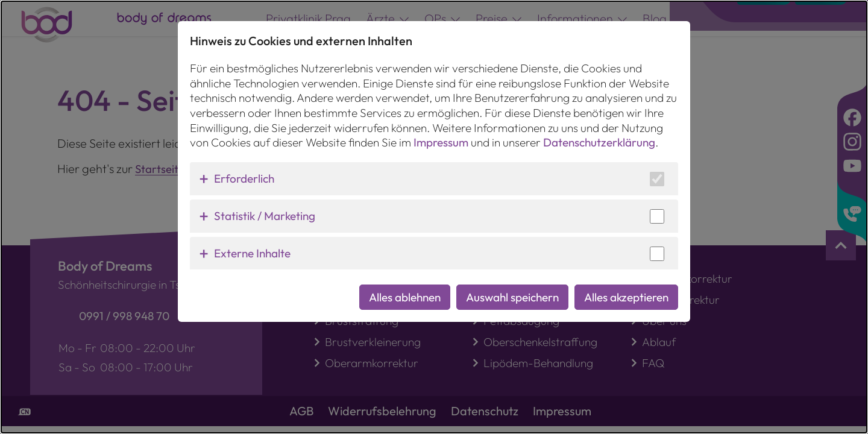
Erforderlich (244, 169)
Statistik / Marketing (265, 206)
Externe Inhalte (252, 244)
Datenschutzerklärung (599, 133)
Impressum (441, 133)
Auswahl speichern (512, 288)
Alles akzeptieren (626, 288)
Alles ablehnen (405, 288)
